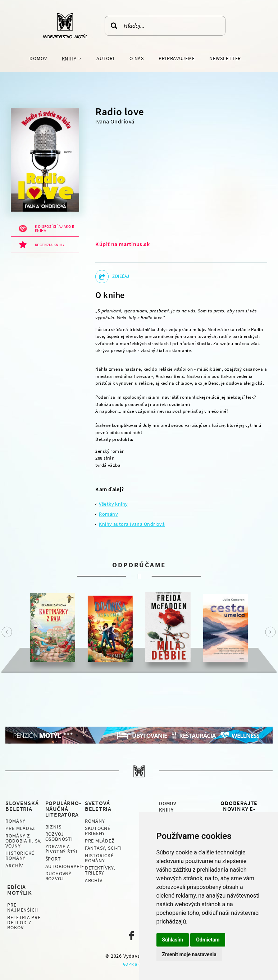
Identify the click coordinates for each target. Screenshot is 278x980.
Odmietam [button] (208, 940)
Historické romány (20, 855)
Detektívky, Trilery (100, 870)
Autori (106, 58)
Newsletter (225, 58)
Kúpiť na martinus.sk (122, 244)
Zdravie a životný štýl (62, 849)
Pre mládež (20, 828)
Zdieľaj (121, 276)
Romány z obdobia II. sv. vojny (23, 841)
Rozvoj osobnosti (59, 836)
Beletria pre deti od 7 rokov (24, 922)
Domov (38, 58)
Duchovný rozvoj (58, 876)
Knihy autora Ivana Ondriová (132, 524)
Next (270, 632)
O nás (137, 58)
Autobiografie (65, 866)
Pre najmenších (23, 907)
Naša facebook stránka (131, 936)
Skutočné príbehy (98, 831)
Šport (53, 859)
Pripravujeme (177, 58)
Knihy (70, 59)
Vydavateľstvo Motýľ (65, 26)
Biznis (53, 827)
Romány (108, 514)
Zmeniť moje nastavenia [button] (189, 954)
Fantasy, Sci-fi (103, 848)
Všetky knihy (113, 504)
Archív (14, 866)
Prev (7, 632)
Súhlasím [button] (173, 940)
